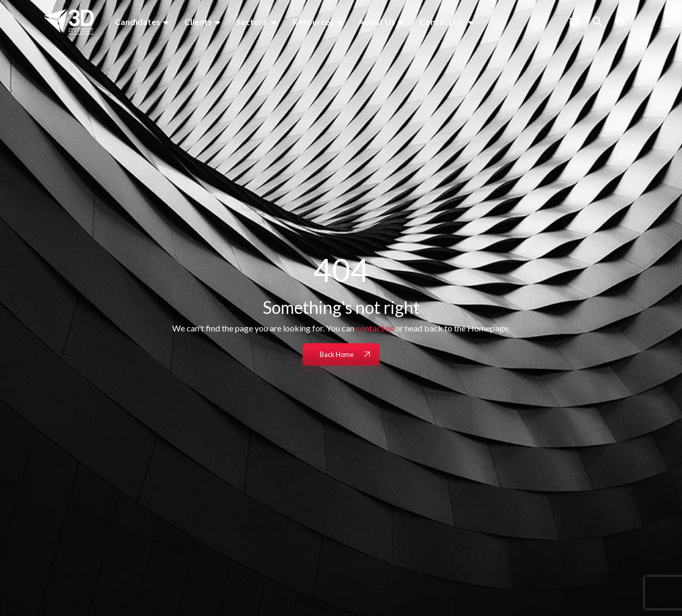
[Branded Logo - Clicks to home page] (69, 22)
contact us (375, 328)
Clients (198, 22)
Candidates (137, 22)
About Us (377, 22)
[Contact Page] (574, 21)
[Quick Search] (597, 21)
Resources (313, 22)
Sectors (252, 22)
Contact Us (443, 22)
